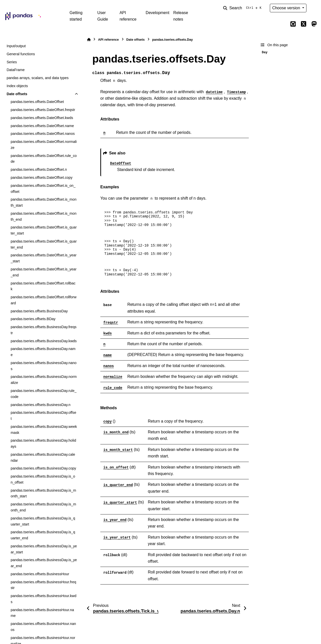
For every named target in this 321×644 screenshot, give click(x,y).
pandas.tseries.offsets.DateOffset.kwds (42, 118)
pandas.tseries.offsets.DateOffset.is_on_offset (43, 189)
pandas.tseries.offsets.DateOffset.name (42, 126)
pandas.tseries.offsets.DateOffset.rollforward (44, 300)
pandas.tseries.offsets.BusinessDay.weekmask (44, 430)
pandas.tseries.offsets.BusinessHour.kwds (43, 599)
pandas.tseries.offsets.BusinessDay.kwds (44, 341)
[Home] (89, 40)
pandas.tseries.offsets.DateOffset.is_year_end (44, 272)
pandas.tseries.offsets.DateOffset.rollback (43, 286)
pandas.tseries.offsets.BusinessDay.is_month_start (43, 493)
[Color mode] (314, 8)
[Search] (243, 8)
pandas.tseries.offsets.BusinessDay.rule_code (44, 394)
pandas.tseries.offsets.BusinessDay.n (41, 405)
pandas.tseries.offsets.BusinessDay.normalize (44, 380)
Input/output (16, 46)
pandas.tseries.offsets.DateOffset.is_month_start (44, 202)
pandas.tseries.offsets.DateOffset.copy (42, 178)
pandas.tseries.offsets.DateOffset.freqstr (43, 110)
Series (12, 62)
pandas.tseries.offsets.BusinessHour (40, 574)
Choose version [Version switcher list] (287, 8)
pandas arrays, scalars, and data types (37, 78)
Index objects (17, 86)
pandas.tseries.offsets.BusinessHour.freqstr (43, 585)
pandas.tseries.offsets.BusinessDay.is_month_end (43, 507)
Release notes (181, 16)
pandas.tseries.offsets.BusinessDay (39, 311)
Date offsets (17, 94)
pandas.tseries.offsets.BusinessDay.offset (43, 416)
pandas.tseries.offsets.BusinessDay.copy (43, 468)
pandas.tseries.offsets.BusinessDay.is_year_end (44, 563)
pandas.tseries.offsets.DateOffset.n (39, 169)
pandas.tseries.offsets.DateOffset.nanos (43, 134)
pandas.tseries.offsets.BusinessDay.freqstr (44, 330)
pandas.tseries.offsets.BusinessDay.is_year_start (44, 549)
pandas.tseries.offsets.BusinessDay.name (43, 352)
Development (157, 13)
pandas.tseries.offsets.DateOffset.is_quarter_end (44, 244)
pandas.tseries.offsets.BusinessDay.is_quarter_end (43, 535)
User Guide (103, 16)
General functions (21, 54)
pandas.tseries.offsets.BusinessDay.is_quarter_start (43, 521)
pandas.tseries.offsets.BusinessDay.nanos (44, 366)
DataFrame (16, 70)
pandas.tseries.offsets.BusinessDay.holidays (43, 443)
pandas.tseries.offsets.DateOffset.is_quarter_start (44, 230)
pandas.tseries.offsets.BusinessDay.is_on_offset (43, 479)
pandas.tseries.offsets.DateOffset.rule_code (44, 159)
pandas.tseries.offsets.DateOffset (37, 102)
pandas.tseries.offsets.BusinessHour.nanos (43, 627)
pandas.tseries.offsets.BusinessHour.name (42, 613)
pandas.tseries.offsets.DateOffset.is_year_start (44, 258)
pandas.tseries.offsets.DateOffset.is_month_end (44, 216)
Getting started (76, 16)
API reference (128, 16)
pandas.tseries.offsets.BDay (33, 319)
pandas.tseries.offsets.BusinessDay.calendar (43, 457)
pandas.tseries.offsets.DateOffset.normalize (44, 145)
